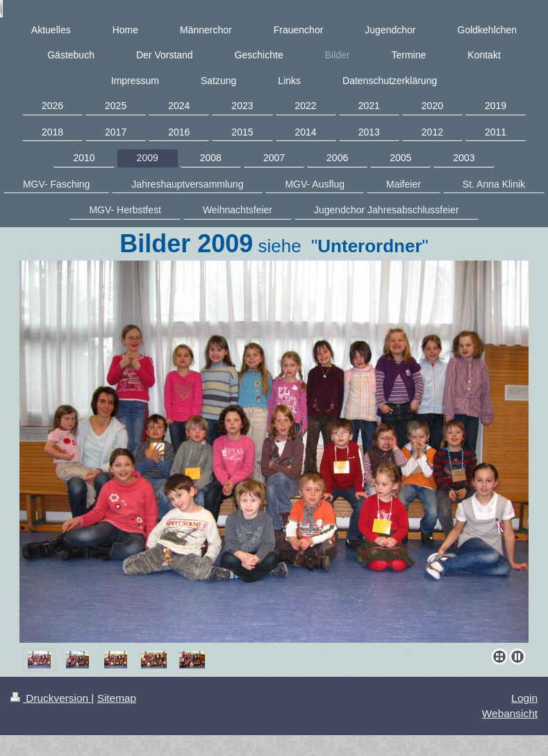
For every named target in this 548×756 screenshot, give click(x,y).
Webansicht (510, 713)
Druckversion (51, 698)
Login (524, 698)
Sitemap (117, 698)
